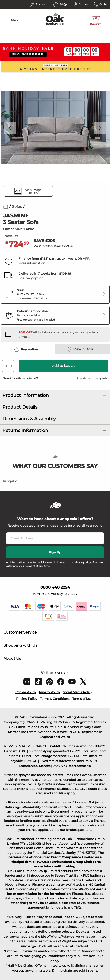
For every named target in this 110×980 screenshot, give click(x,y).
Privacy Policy (49, 692)
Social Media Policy (78, 692)
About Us (12, 658)
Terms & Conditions (55, 699)
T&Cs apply (67, 793)
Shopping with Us (20, 645)
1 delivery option (31, 278)
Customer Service (20, 632)
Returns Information (25, 430)
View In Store (80, 349)
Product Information (26, 395)
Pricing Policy (27, 699)
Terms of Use (82, 699)
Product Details (20, 407)
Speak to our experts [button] (92, 378)
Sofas (17, 207)
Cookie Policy (26, 692)
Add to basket (63, 366)
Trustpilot (10, 236)
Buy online (26, 350)
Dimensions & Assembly (29, 419)
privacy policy (82, 562)
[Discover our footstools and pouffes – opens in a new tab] (62, 335)
